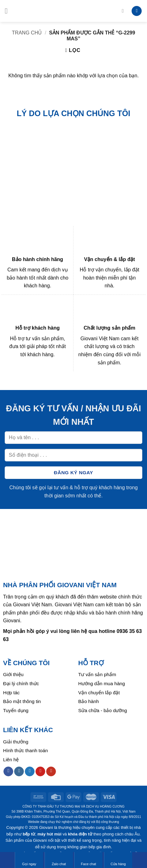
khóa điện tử (80, 834)
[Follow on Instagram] (19, 772)
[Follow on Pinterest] (40, 772)
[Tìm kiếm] (124, 11)
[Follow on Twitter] (30, 772)
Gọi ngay (29, 860)
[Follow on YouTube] (51, 772)
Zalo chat (59, 860)
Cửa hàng (118, 860)
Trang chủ (27, 33)
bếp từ (29, 834)
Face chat (89, 860)
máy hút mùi (49, 834)
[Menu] (8, 11)
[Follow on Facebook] (8, 772)
